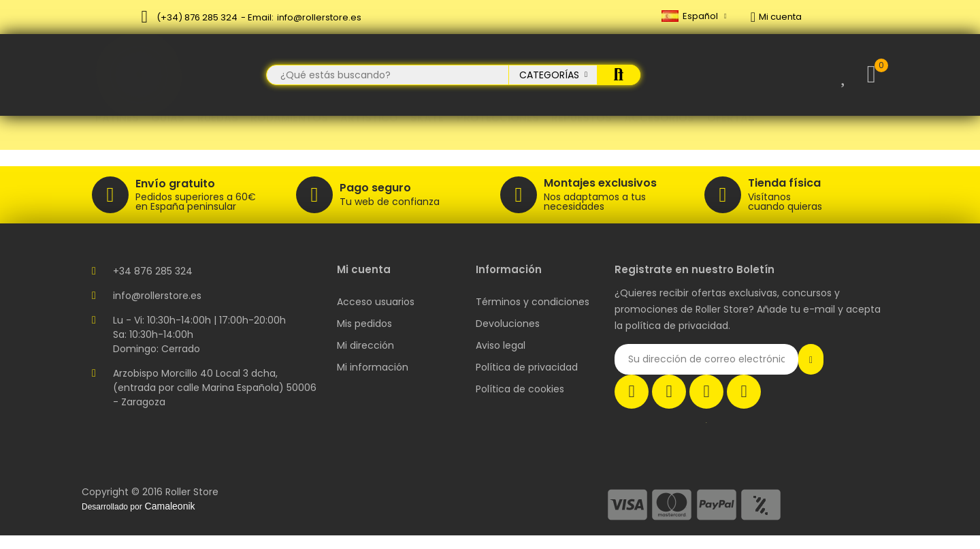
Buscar (619, 75)
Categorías (549, 75)
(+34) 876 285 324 (197, 17)
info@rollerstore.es (319, 17)
